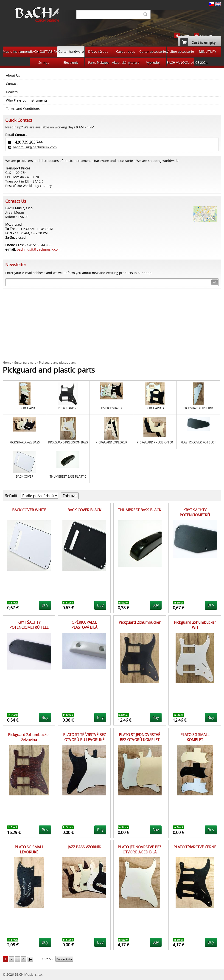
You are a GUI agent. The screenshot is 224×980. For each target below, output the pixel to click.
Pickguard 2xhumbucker (140, 622)
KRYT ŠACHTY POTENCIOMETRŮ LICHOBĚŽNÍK (195, 515)
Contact (12, 84)
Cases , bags (126, 51)
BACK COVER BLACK (84, 510)
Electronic (71, 62)
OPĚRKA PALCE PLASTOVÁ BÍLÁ (84, 625)
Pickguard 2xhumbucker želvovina (29, 737)
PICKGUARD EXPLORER (111, 442)
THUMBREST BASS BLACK (140, 510)
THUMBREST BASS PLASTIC (68, 477)
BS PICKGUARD (111, 408)
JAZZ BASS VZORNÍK (84, 847)
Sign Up (206, 36)
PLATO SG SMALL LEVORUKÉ (29, 850)
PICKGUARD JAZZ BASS (25, 442)
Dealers (12, 92)
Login (185, 36)
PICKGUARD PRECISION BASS (68, 442)
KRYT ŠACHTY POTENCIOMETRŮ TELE (29, 625)
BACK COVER (25, 477)
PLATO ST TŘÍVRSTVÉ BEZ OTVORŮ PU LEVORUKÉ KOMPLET (84, 740)
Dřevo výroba (98, 51)
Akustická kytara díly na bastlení (126, 62)
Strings (44, 62)
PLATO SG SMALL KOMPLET (195, 737)
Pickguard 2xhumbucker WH (195, 625)
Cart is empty (198, 42)
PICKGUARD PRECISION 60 (155, 442)
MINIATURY (208, 51)
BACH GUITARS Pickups (44, 51)
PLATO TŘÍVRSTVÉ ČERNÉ (195, 847)
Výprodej (153, 62)
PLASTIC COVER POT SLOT (198, 442)
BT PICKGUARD (25, 408)
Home (7, 363)
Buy (45, 605)
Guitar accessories (153, 51)
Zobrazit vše (64, 959)
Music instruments (16, 51)
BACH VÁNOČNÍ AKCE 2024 (180, 62)
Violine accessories (180, 51)
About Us (13, 75)
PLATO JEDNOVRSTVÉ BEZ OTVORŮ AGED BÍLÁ (140, 850)
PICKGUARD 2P (68, 408)
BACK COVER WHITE (29, 510)
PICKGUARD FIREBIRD (198, 408)
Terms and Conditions (23, 109)
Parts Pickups (98, 62)
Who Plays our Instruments (27, 100)
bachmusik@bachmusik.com (35, 147)
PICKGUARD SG (155, 408)
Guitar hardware (71, 51)
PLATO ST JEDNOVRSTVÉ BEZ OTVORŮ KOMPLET (140, 737)
